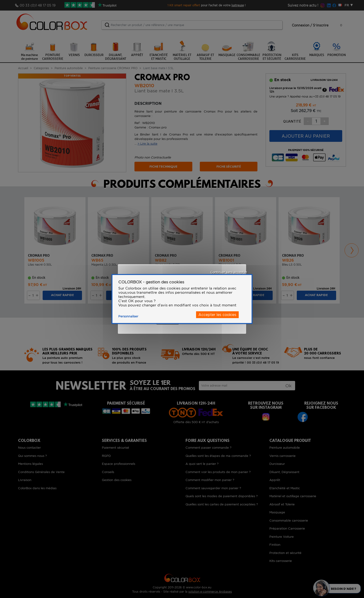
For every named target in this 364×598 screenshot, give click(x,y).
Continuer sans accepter (229, 272)
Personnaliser (128, 316)
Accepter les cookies (217, 315)
